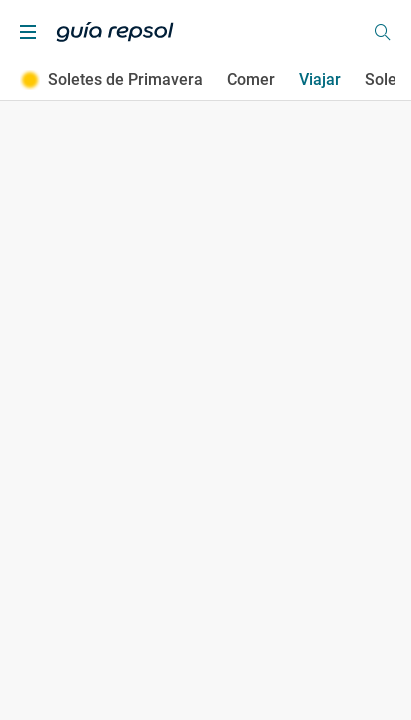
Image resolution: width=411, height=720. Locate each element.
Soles (385, 79)
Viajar (320, 79)
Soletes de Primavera (111, 80)
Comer (251, 79)
